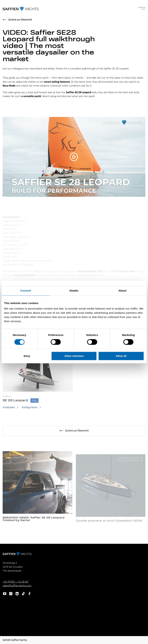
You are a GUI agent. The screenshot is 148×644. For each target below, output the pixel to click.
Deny (27, 356)
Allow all (121, 356)
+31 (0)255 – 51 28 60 (15, 582)
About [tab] (122, 291)
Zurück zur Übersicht (20, 20)
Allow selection (74, 356)
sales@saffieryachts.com (17, 586)
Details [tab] (74, 291)
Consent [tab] (26, 291)
